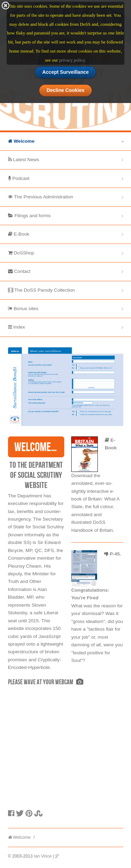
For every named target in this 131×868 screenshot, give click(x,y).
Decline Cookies (65, 90)
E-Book (19, 234)
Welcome (21, 141)
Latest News (24, 160)
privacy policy (72, 59)
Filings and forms (29, 216)
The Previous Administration (41, 197)
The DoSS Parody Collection (42, 290)
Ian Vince (43, 856)
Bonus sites (23, 309)
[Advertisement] (60, 756)
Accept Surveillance (65, 71)
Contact (19, 271)
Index (17, 327)
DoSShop (21, 253)
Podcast (19, 178)
